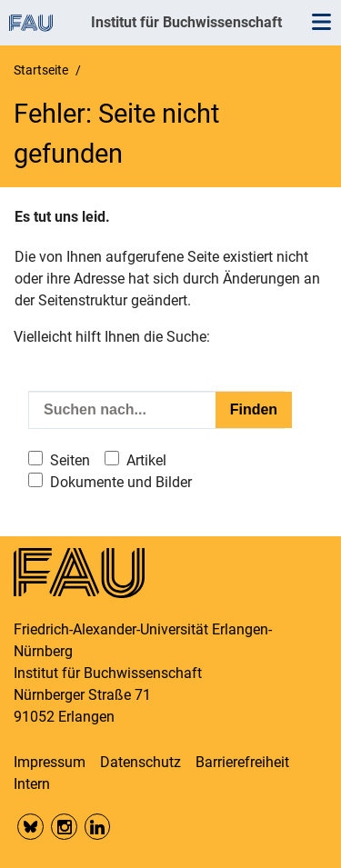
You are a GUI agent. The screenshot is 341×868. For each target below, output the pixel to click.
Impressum (50, 762)
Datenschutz (140, 762)
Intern (32, 784)
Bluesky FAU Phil (30, 827)
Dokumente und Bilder (121, 482)
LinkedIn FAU (98, 827)
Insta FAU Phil (64, 827)
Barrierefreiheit (242, 762)
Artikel (146, 460)
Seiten (70, 460)
